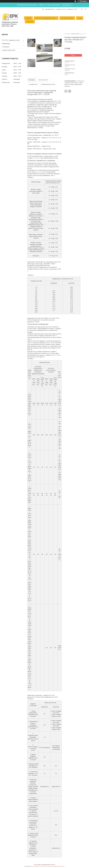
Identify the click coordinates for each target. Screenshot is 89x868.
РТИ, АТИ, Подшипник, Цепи (11, 40)
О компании (5, 47)
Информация (6, 43)
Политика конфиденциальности (56, 866)
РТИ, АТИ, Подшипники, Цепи (45, 18)
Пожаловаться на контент (39, 866)
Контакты (30, 22)
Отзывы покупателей (8, 50)
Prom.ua (53, 865)
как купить (67, 5)
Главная (28, 18)
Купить (73, 55)
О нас (80, 18)
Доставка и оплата (67, 18)
